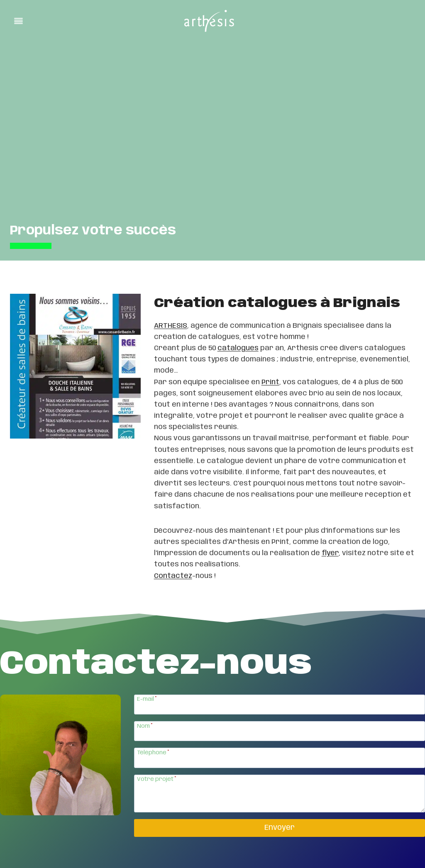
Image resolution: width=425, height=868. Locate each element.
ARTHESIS (171, 326)
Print (270, 382)
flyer (330, 553)
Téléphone (153, 753)
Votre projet (157, 779)
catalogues (238, 348)
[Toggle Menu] (18, 21)
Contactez (173, 576)
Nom (145, 726)
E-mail (147, 699)
